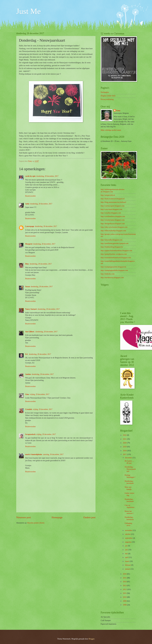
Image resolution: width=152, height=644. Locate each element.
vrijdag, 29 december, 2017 (40, 394)
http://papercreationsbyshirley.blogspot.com (116, 251)
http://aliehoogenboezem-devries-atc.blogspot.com (113, 191)
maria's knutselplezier (34, 454)
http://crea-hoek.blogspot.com (111, 209)
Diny (27, 264)
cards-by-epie (30, 176)
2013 (125, 586)
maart (127, 561)
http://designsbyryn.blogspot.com (113, 224)
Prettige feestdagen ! (130, 476)
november (129, 530)
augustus (128, 542)
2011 (125, 593)
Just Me (28, 11)
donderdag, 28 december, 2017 (47, 176)
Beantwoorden (30, 196)
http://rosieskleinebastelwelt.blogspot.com (116, 258)
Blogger (92, 639)
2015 (125, 578)
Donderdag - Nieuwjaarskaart (130, 469)
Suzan (28, 287)
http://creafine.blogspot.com (111, 213)
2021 (125, 439)
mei (127, 554)
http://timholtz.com (108, 274)
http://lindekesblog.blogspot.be (112, 247)
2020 (125, 443)
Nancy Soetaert (31, 309)
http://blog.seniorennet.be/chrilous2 (113, 202)
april (127, 557)
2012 (125, 589)
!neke (27, 204)
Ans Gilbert (30, 332)
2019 (125, 447)
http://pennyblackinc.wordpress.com (114, 254)
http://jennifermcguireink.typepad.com (115, 243)
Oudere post (89, 517)
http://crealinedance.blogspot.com (113, 216)
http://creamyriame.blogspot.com (113, 220)
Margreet (29, 244)
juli (127, 546)
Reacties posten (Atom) (36, 523)
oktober (128, 534)
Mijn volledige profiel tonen (111, 130)
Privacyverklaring (107, 99)
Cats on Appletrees (129, 506)
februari (128, 565)
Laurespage (30, 226)
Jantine (28, 374)
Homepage (57, 517)
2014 (125, 582)
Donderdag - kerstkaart (129, 482)
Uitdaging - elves (129, 524)
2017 (125, 454)
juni (127, 550)
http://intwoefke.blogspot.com (111, 240)
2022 (125, 435)
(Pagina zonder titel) (108, 96)
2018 (125, 451)
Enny (118, 111)
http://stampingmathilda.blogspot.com (114, 270)
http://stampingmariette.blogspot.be (113, 267)
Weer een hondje (128, 488)
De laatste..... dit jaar (129, 462)
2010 (125, 597)
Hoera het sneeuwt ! (129, 512)
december (129, 458)
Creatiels (29, 409)
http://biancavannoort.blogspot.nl (113, 199)
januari (128, 569)
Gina (27, 394)
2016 (125, 574)
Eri (27, 354)
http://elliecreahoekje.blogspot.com (113, 231)
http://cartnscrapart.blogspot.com (113, 206)
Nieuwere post (24, 517)
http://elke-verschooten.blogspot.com (114, 227)
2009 (125, 601)
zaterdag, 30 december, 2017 (53, 454)
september (129, 538)
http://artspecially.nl (108, 195)
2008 (125, 605)
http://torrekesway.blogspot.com (112, 278)
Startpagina (105, 92)
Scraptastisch (30, 434)
